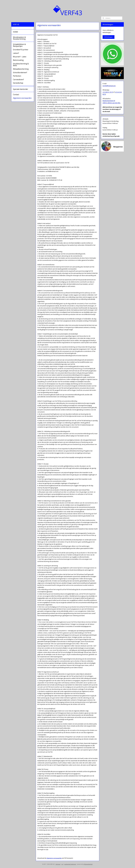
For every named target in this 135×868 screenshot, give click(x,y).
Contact (16, 94)
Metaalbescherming (21, 69)
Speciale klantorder (21, 89)
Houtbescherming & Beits (21, 65)
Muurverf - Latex (20, 57)
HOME (15, 32)
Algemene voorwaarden (54, 858)
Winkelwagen (109, 37)
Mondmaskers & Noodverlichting (19, 38)
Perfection (17, 76)
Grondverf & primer (21, 50)
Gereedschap (18, 83)
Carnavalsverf (18, 79)
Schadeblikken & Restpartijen (19, 45)
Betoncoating (18, 60)
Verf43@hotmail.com (109, 86)
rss (62, 864)
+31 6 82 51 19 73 (108, 92)
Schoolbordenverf (20, 72)
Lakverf (16, 53)
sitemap (58, 864)
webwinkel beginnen (70, 864)
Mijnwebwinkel (88, 864)
